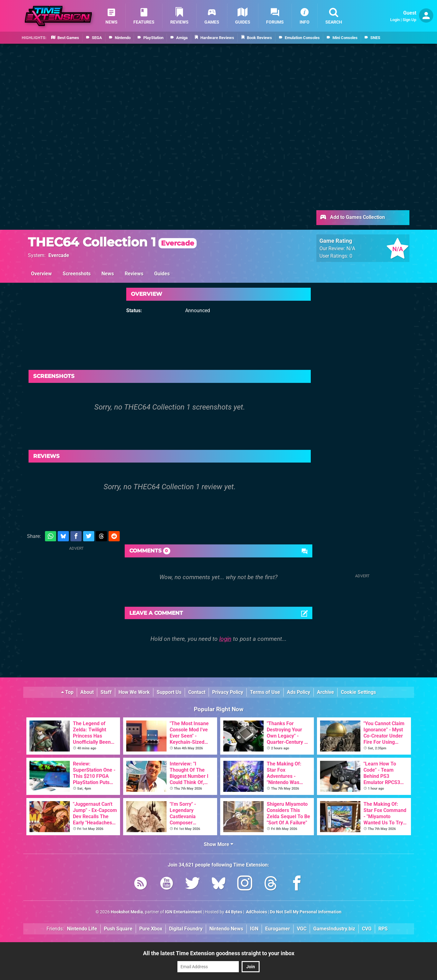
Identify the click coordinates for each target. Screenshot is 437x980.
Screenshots (77, 274)
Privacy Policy (228, 692)
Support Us (169, 692)
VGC (302, 929)
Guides (162, 274)
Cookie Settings (358, 692)
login (225, 639)
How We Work (134, 692)
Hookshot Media (127, 912)
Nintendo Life (82, 929)
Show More (218, 844)
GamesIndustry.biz (334, 929)
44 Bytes (234, 912)
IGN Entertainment (183, 912)
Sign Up (409, 20)
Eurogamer (278, 929)
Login (395, 20)
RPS (383, 929)
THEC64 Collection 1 (112, 242)
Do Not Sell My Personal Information (306, 912)
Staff (106, 692)
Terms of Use (265, 692)
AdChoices (256, 912)
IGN (254, 929)
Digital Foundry (186, 929)
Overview (41, 274)
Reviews (134, 274)
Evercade (59, 255)
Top (67, 692)
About (87, 692)
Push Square (118, 929)
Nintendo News (226, 929)
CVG (367, 929)
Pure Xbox (151, 929)
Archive (326, 692)
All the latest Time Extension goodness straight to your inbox (219, 953)
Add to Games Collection (352, 218)
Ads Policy (299, 692)
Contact (197, 692)
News (108, 274)
